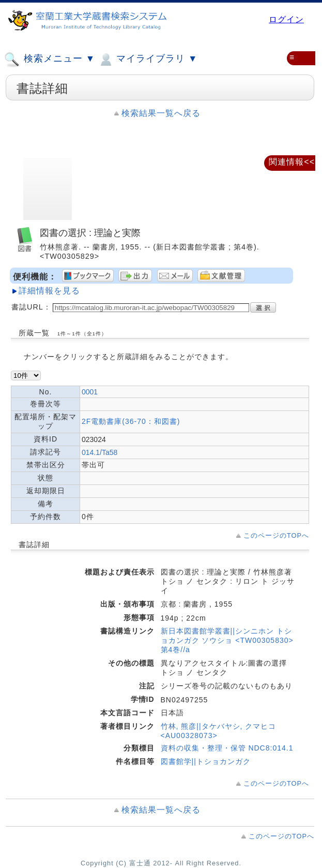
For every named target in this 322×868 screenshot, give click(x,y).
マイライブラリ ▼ (148, 60)
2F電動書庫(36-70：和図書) (131, 421)
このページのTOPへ (276, 535)
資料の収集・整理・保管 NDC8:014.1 (227, 748)
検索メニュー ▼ (50, 60)
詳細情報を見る (49, 291)
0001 (90, 392)
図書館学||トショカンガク (206, 761)
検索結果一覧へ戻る (161, 113)
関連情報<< (292, 162)
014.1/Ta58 (99, 452)
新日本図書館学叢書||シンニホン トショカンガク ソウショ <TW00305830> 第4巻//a (227, 640)
